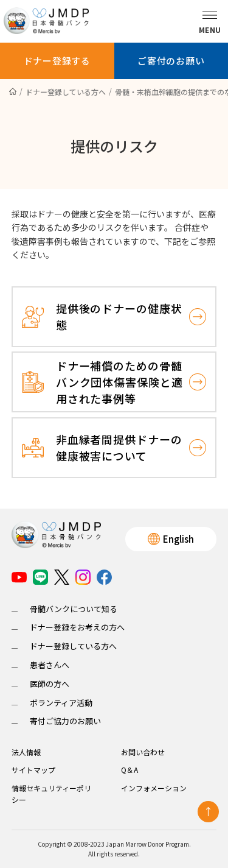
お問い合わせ (143, 752)
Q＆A (130, 770)
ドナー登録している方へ (73, 646)
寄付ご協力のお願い (65, 721)
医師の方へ (50, 684)
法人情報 (26, 752)
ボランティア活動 (61, 703)
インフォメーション (154, 788)
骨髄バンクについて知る (74, 609)
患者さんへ (50, 665)
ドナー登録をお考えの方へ (77, 627)
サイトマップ (33, 770)
